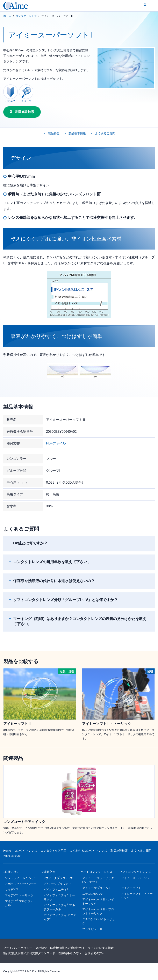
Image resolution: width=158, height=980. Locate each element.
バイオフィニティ (56, 889)
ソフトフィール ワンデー (21, 878)
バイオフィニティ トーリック (59, 897)
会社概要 (41, 948)
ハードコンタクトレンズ (96, 873)
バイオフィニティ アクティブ (60, 917)
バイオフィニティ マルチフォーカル (59, 907)
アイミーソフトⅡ (132, 888)
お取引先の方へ (95, 953)
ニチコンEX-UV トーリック (99, 921)
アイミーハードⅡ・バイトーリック (98, 901)
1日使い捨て (11, 873)
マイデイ (12, 889)
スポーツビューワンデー (21, 884)
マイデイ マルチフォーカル (21, 903)
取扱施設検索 (119, 851)
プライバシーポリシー (18, 948)
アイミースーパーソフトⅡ (137, 880)
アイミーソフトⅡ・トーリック (137, 896)
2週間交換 (49, 873)
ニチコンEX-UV (92, 894)
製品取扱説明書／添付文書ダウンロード (29, 953)
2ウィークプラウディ (57, 884)
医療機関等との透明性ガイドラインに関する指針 (82, 948)
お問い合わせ (12, 856)
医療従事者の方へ (70, 953)
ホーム (7, 16)
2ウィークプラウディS (58, 878)
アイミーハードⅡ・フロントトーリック (98, 911)
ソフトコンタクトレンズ (135, 873)
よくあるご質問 (141, 851)
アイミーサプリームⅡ (97, 888)
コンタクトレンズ (26, 16)
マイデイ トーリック (19, 895)
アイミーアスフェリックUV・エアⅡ (98, 880)
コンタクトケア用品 (53, 851)
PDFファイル (56, 443)
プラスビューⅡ (92, 929)
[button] (145, 5)
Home (7, 851)
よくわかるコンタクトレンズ (88, 851)
